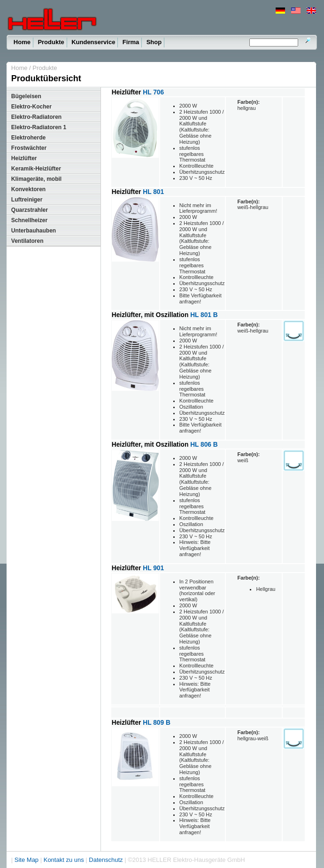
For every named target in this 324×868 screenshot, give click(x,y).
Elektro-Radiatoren (36, 117)
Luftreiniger (27, 200)
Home (22, 42)
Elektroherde (28, 138)
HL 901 (153, 568)
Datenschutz (106, 860)
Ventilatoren (27, 241)
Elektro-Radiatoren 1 (39, 127)
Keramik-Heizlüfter (36, 169)
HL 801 (153, 192)
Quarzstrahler (30, 210)
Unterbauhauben (34, 231)
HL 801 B (204, 315)
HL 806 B (204, 445)
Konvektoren (28, 189)
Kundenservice (93, 42)
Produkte (51, 42)
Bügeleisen (26, 96)
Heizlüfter (24, 158)
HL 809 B (157, 723)
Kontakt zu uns (64, 860)
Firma (131, 42)
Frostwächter (29, 148)
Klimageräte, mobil (36, 179)
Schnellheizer (29, 220)
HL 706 (153, 92)
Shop (154, 42)
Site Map (27, 860)
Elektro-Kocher (31, 107)
